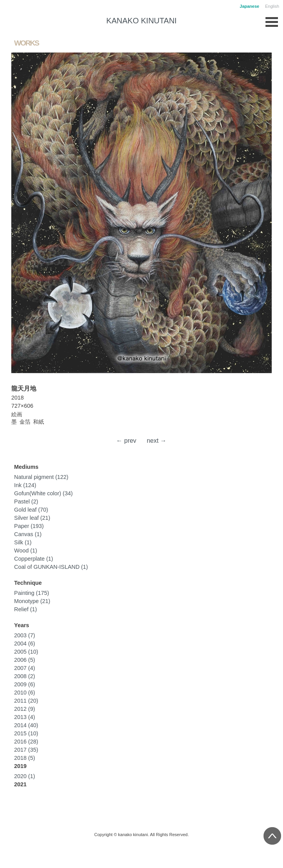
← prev (127, 441)
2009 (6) (25, 684)
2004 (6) (25, 644)
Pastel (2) (26, 502)
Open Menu (272, 20)
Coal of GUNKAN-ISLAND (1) (51, 567)
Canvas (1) (28, 534)
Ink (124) (25, 485)
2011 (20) (26, 701)
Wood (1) (25, 551)
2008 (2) (25, 676)
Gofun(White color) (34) (43, 493)
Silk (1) (23, 542)
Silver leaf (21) (32, 518)
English (272, 6)
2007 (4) (25, 668)
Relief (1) (25, 609)
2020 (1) (25, 776)
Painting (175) (32, 593)
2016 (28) (26, 742)
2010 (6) (25, 693)
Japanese (250, 6)
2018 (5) (25, 758)
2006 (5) (25, 660)
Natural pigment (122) (41, 477)
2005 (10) (26, 652)
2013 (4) (25, 717)
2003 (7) (25, 635)
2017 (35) (26, 750)
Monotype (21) (32, 601)
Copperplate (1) (33, 559)
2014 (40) (26, 725)
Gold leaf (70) (31, 510)
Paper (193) (29, 526)
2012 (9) (25, 709)
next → (157, 441)
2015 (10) (26, 733)
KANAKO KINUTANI (141, 21)
